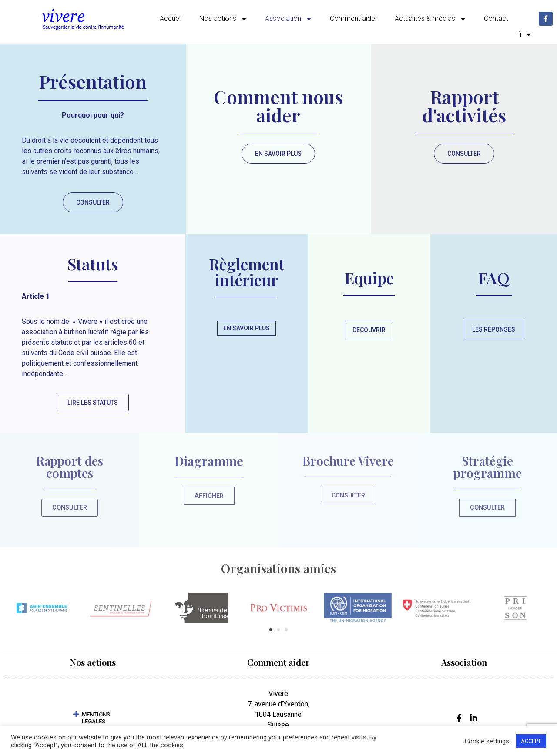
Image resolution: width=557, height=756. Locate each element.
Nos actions (223, 19)
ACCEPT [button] (531, 741)
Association (289, 19)
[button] (271, 631)
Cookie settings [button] (487, 741)
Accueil (171, 18)
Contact (496, 18)
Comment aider (354, 18)
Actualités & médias (431, 19)
